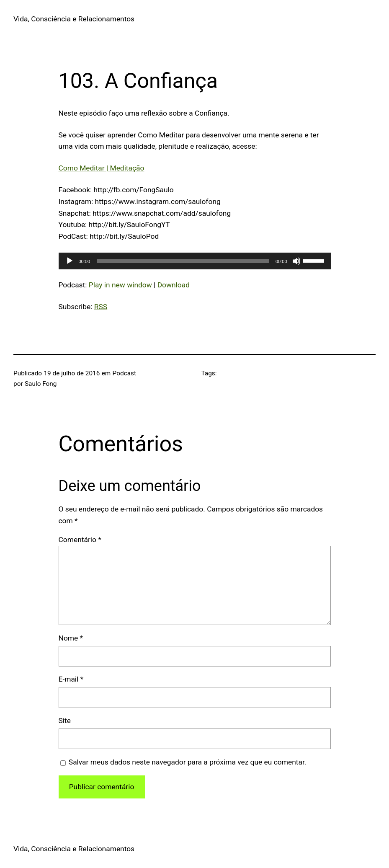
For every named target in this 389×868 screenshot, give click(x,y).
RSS (101, 307)
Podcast (124, 373)
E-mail (71, 679)
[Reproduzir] (70, 261)
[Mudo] (296, 261)
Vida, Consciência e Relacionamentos (74, 19)
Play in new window (120, 285)
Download (174, 285)
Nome (71, 638)
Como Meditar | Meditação (102, 168)
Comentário (80, 540)
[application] (195, 261)
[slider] (183, 261)
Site (65, 721)
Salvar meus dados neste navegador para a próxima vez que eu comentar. (187, 762)
